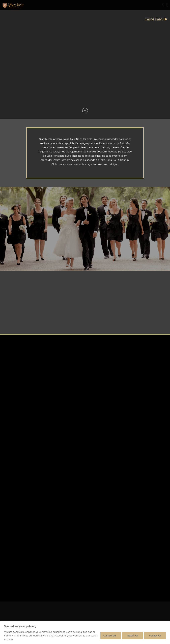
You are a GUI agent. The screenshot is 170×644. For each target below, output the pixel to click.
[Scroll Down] (85, 109)
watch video (156, 19)
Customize (109, 636)
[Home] (13, 5)
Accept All (155, 636)
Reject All (132, 636)
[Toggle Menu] (165, 5)
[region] (85, 633)
